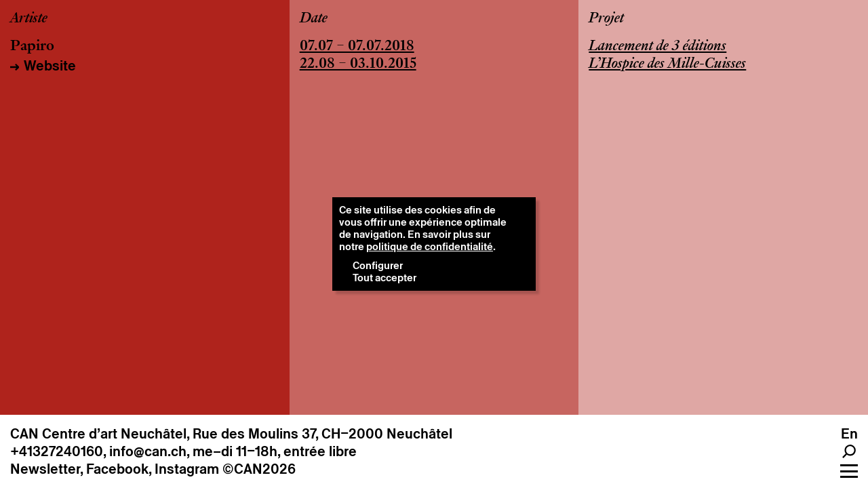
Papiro (32, 47)
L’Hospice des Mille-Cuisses (667, 64)
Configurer (378, 265)
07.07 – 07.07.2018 (357, 47)
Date (314, 19)
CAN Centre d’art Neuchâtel (98, 434)
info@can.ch (148, 451)
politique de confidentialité (430, 246)
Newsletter (45, 469)
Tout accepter (384, 278)
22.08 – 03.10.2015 (358, 64)
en (849, 434)
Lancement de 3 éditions (657, 47)
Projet (606, 19)
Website (50, 66)
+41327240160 (57, 451)
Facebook (117, 469)
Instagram (187, 469)
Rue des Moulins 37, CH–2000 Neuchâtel (322, 434)
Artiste (29, 19)
